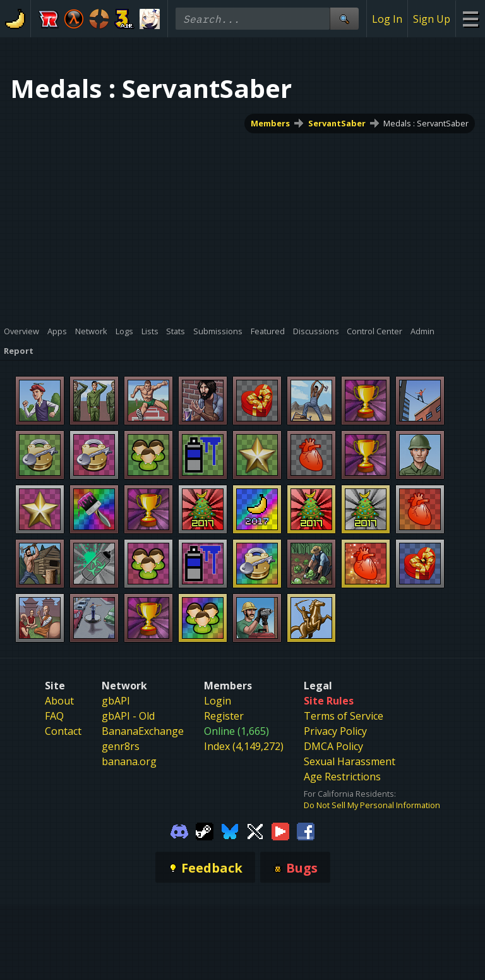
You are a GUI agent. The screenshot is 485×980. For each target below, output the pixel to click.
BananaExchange (143, 731)
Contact (63, 731)
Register (224, 716)
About (59, 701)
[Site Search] (344, 19)
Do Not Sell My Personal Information (372, 805)
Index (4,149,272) (244, 746)
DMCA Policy (333, 746)
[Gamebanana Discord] (179, 830)
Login (218, 701)
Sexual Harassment (350, 761)
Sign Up (432, 19)
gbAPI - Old (128, 716)
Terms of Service (344, 716)
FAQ (54, 716)
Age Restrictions (342, 777)
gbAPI (116, 701)
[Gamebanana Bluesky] (230, 830)
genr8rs (121, 746)
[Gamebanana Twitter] (255, 830)
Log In (387, 19)
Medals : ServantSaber (426, 123)
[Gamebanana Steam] (205, 830)
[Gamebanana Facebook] (306, 830)
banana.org (129, 761)
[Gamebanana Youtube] (280, 830)
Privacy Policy (335, 731)
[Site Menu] (470, 19)
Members (270, 123)
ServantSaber (337, 123)
